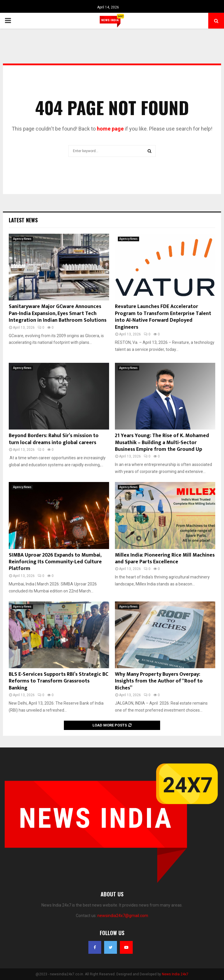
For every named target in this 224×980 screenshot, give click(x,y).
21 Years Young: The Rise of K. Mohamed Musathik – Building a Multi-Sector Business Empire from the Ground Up (162, 443)
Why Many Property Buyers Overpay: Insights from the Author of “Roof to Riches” (159, 681)
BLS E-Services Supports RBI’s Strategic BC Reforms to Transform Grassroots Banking (58, 681)
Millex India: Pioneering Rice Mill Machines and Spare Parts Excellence (165, 558)
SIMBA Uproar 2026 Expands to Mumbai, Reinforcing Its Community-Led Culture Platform (55, 562)
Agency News (22, 239)
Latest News (23, 220)
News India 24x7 (175, 974)
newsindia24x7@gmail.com (123, 916)
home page (110, 129)
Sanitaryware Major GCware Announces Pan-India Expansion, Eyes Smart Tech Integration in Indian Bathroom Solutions (58, 313)
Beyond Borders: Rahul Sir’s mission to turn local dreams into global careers (54, 439)
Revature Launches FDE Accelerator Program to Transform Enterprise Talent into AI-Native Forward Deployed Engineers (163, 317)
